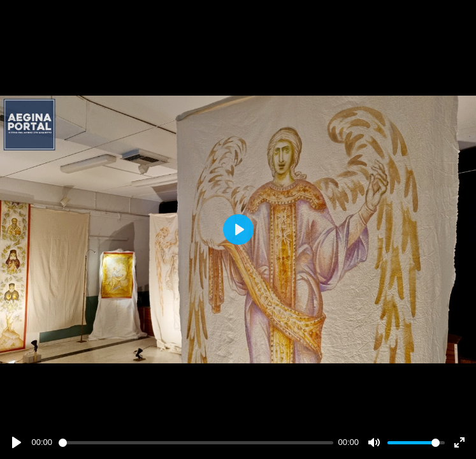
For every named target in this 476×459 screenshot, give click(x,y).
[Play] (17, 442)
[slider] (196, 443)
